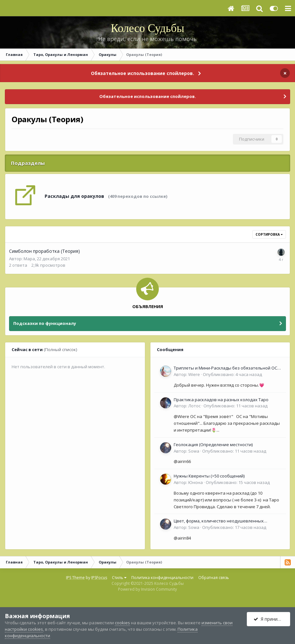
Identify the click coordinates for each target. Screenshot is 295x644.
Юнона (196, 482)
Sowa (194, 451)
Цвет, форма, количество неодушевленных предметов (219, 521)
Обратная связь (214, 578)
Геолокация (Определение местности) (213, 445)
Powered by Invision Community (147, 589)
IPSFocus (99, 578)
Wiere (194, 374)
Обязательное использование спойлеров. (142, 73)
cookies (122, 623)
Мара (29, 259)
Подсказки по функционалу (45, 323)
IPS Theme (75, 578)
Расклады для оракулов (74, 196)
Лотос (194, 406)
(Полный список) (60, 349)
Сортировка (269, 234)
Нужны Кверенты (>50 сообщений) (209, 476)
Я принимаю (270, 619)
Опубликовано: (232, 374)
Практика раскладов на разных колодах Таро (221, 400)
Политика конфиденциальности (162, 578)
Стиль (119, 578)
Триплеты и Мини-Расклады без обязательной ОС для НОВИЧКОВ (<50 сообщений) (225, 368)
